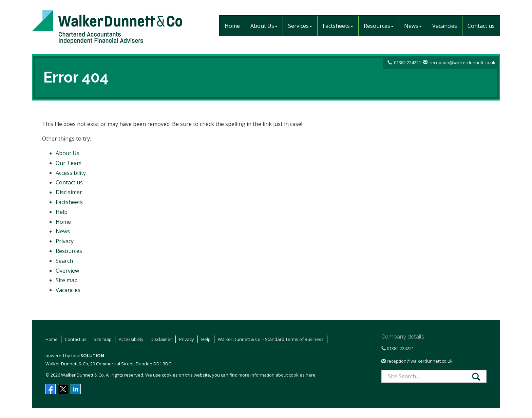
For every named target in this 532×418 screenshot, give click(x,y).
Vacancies (445, 26)
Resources (379, 26)
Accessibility (71, 173)
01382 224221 (407, 62)
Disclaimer (69, 192)
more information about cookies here (277, 375)
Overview (67, 271)
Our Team (69, 163)
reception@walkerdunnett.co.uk (462, 62)
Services (300, 26)
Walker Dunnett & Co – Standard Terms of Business (271, 339)
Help (62, 212)
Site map (67, 280)
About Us (264, 26)
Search (64, 261)
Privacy (65, 241)
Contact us (481, 26)
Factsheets (338, 26)
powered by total (75, 356)
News (413, 26)
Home (232, 26)
